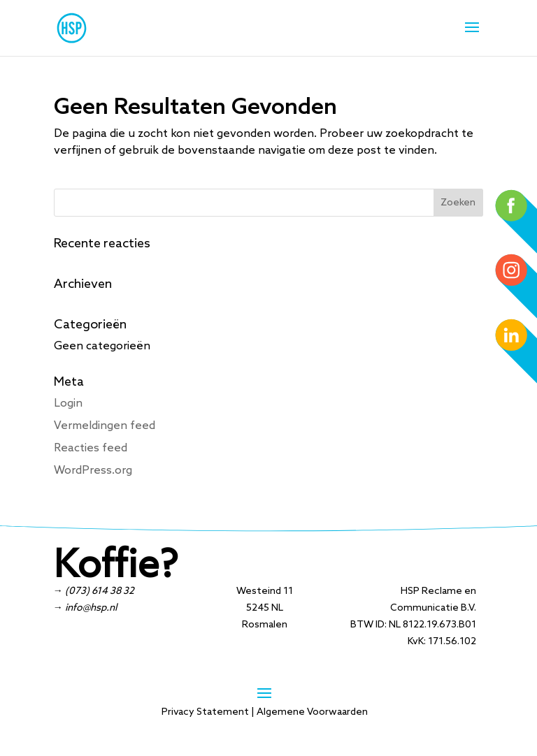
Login (68, 404)
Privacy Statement (205, 712)
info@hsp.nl (91, 608)
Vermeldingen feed (105, 426)
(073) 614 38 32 (100, 591)
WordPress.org (93, 471)
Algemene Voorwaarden (312, 712)
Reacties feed (91, 448)
